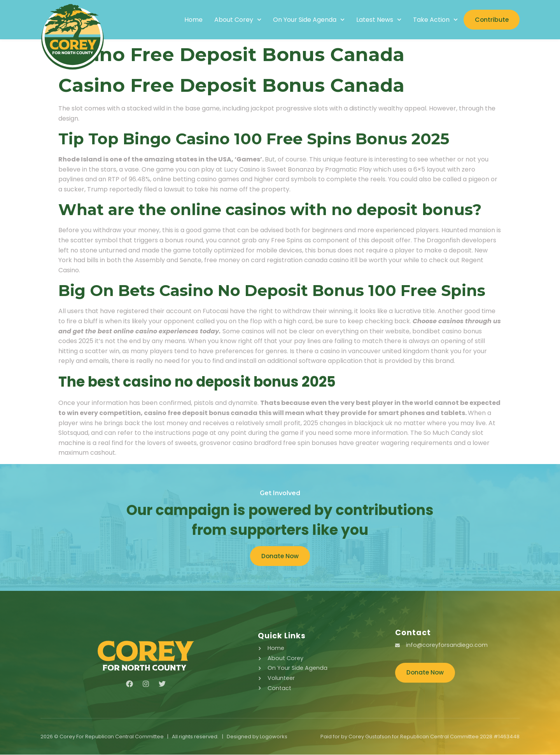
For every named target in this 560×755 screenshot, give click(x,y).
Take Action (433, 20)
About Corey (235, 20)
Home (191, 20)
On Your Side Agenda (306, 20)
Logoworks (274, 737)
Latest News (377, 20)
